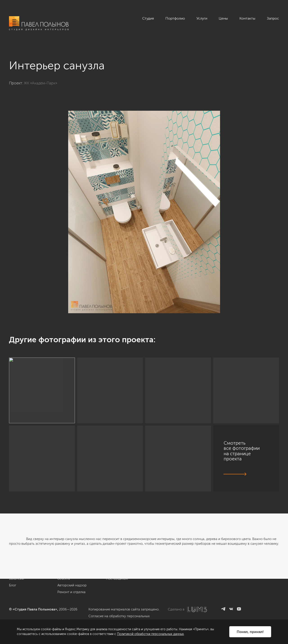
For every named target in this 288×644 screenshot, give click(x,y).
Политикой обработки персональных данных (150, 634)
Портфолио (175, 18)
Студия (148, 18)
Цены (223, 18)
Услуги (202, 18)
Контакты (247, 18)
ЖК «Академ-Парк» (40, 83)
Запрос (273, 18)
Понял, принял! (250, 632)
